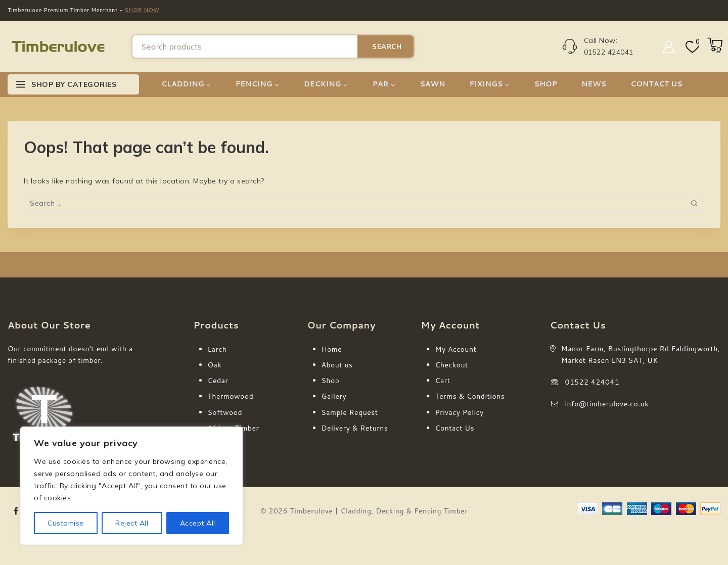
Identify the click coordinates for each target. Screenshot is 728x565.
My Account (456, 349)
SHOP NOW (142, 10)
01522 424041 (593, 382)
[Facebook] (16, 511)
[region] (131, 486)
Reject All (132, 523)
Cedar (218, 381)
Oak (215, 365)
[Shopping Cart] (714, 50)
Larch (217, 349)
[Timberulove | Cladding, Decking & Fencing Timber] (58, 47)
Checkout (452, 365)
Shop (331, 381)
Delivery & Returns (355, 428)
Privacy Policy (460, 412)
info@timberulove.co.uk (607, 404)
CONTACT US (656, 84)
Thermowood (231, 396)
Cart (443, 381)
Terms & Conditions (470, 396)
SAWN (432, 84)
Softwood (225, 412)
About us (337, 365)
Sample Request (350, 412)
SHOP (546, 84)
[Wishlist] (691, 47)
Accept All (198, 523)
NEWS (594, 84)
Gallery (334, 396)
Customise (66, 523)
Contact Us (455, 428)
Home (332, 349)
